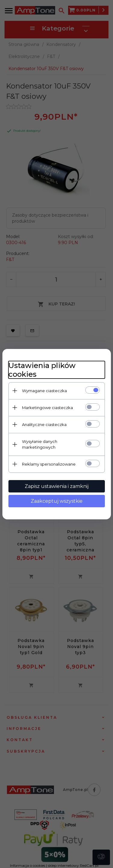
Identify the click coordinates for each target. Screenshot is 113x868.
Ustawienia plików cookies (42, 370)
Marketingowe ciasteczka (47, 408)
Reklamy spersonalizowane (49, 464)
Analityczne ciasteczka (44, 424)
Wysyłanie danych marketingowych (40, 444)
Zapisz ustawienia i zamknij (57, 486)
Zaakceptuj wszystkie (57, 501)
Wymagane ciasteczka (44, 391)
